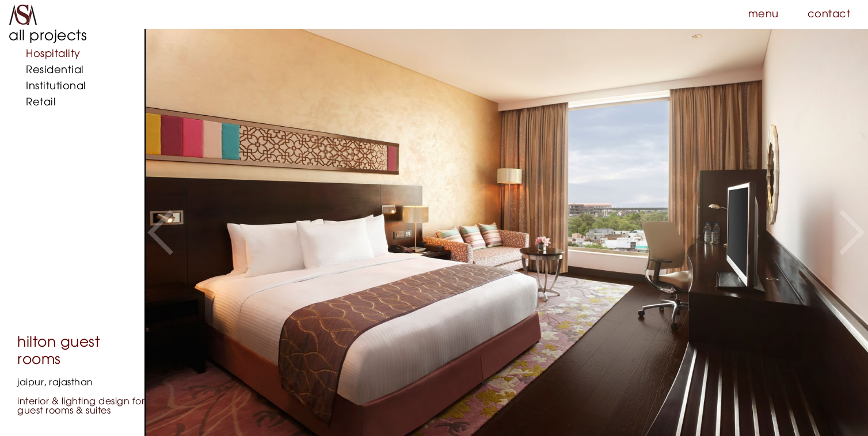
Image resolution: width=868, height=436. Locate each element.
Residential (55, 70)
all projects (48, 36)
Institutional (56, 86)
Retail (41, 103)
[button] (160, 232)
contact (829, 14)
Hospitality (53, 54)
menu (764, 14)
